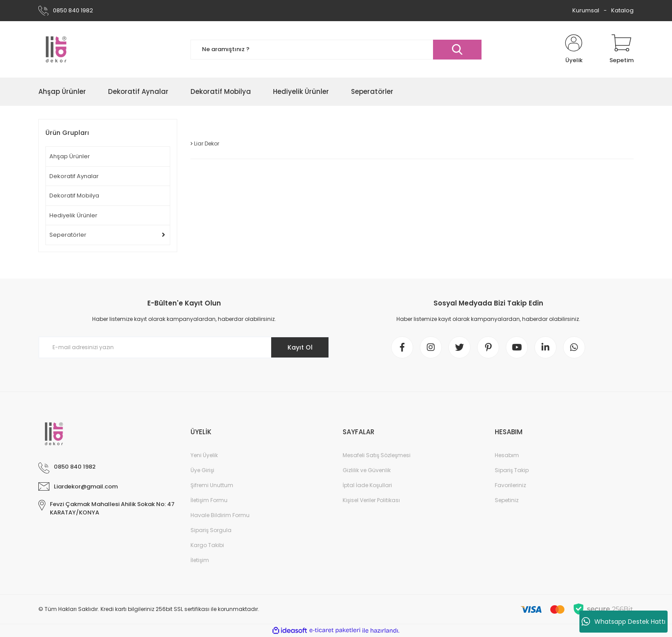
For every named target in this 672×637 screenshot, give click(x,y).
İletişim (200, 560)
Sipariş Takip (512, 470)
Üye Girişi (202, 470)
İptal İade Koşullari (367, 485)
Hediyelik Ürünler (73, 215)
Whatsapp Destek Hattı (623, 622)
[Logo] (56, 49)
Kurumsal (586, 10)
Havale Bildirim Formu (220, 515)
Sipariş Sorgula (211, 530)
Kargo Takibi (207, 545)
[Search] (336, 50)
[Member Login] (574, 49)
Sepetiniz (507, 500)
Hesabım (507, 455)
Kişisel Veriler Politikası (371, 500)
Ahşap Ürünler (70, 156)
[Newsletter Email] (184, 347)
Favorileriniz (510, 485)
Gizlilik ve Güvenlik (367, 470)
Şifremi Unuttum (212, 485)
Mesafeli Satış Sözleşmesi (377, 455)
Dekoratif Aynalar (74, 176)
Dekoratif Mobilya (74, 196)
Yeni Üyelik (204, 455)
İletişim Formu (209, 500)
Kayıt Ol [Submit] (300, 347)
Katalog (622, 10)
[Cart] (622, 49)
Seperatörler (68, 235)
